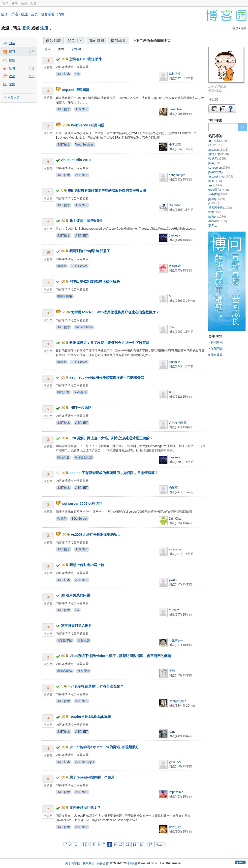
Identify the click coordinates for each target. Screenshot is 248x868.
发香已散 (175, 827)
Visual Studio (84, 327)
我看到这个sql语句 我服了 (90, 251)
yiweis (173, 580)
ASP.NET (82, 109)
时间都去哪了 (178, 701)
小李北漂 (175, 145)
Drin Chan (176, 519)
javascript (219, 172)
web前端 (218, 194)
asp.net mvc (221, 177)
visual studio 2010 (76, 160)
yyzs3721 (175, 762)
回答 (61, 49)
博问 (12, 52)
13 (141, 845)
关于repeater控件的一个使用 (92, 777)
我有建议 (217, 355)
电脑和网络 (65, 296)
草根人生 (175, 74)
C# (77, 74)
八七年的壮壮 (178, 423)
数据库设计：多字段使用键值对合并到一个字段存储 (109, 343)
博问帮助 (217, 342)
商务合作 (103, 863)
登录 (26, 28)
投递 (31, 68)
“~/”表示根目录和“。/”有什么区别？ (96, 686)
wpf (215, 212)
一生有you (176, 640)
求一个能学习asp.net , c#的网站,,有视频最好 (104, 747)
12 (134, 845)
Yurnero (174, 610)
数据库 (62, 266)
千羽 (172, 671)
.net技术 (219, 141)
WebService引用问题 (88, 125)
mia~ (172, 327)
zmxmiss (175, 362)
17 (150, 845)
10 (121, 845)
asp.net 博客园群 (76, 90)
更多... (213, 226)
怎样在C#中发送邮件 (86, 59)
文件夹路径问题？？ (85, 808)
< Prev (67, 845)
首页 (5, 3)
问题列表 (54, 41)
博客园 (132, 863)
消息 (61, 14)
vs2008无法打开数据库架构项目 (96, 535)
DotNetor (175, 205)
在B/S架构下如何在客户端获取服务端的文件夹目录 (107, 190)
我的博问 (97, 41)
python (217, 217)
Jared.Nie (175, 109)
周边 (33, 3)
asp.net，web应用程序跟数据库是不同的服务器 (107, 377)
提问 (31, 52)
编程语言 (219, 190)
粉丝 (24, 14)
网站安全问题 (83, 457)
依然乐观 (175, 266)
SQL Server (79, 266)
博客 (12, 60)
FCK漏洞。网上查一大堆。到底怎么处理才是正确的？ (111, 438)
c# (215, 145)
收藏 (12, 76)
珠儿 (172, 392)
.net (215, 185)
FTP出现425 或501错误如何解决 (95, 281)
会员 (24, 3)
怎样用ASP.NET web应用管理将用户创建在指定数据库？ (115, 312)
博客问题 (83, 640)
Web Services (85, 145)
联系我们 (89, 863)
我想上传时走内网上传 (87, 565)
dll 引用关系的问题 (75, 595)
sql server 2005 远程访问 (82, 504)
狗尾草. (174, 488)
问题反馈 (13, 97)
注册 (44, 28)
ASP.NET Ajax (85, 762)
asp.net (218, 150)
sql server (219, 168)
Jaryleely (175, 236)
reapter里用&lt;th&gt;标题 (90, 717)
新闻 (15, 3)
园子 (5, 14)
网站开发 (63, 392)
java (215, 163)
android (218, 221)
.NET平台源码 (80, 408)
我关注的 (75, 41)
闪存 (12, 43)
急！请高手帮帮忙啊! (86, 221)
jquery (217, 199)
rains (172, 732)
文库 (12, 84)
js (214, 203)
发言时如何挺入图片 (76, 626)
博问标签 (118, 41)
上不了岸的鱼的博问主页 (152, 41)
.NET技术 (64, 74)
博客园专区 (65, 640)
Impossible (176, 792)
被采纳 (76, 49)
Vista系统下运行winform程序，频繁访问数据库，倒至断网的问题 (120, 656)
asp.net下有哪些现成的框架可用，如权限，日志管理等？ (114, 473)
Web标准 (80, 392)
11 (128, 845)
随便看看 (48, 14)
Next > (160, 845)
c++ (215, 181)
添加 (31, 76)
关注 (15, 14)
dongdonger (177, 175)
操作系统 (83, 671)
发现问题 (217, 349)
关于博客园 (73, 863)
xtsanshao (176, 549)
